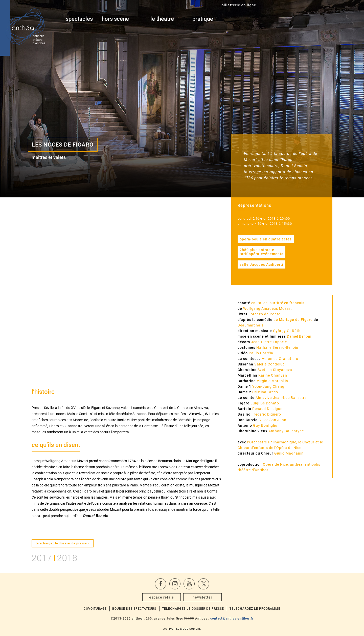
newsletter (202, 597)
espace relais (162, 597)
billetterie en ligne (301, 19)
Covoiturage (95, 609)
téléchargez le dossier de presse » (63, 543)
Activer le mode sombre (182, 629)
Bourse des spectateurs (134, 609)
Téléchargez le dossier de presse (193, 609)
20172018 (54, 557)
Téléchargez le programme (255, 609)
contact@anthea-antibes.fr (232, 619)
